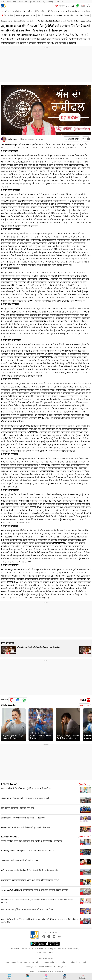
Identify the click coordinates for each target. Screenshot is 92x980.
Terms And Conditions (45, 953)
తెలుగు (21, 2)
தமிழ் (44, 2)
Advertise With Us (39, 948)
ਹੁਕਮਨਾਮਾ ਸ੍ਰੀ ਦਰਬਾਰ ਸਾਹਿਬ (25, 15)
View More (84, 705)
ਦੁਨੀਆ (29, 11)
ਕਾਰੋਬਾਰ (87, 11)
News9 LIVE (50, 966)
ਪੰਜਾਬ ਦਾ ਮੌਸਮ (9, 15)
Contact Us (16, 948)
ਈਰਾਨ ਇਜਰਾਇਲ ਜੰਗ (82, 15)
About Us (26, 948)
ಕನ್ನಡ (15, 2)
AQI (72, 6)
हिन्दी (3, 2)
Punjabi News (7, 21)
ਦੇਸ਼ (24, 11)
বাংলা (38, 2)
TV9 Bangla (60, 962)
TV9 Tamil (82, 962)
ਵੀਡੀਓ (68, 11)
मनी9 (57, 2)
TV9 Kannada (48, 962)
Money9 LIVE (62, 966)
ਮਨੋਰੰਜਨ (43, 11)
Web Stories (9, 705)
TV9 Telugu (36, 962)
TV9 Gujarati (72, 962)
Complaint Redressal (57, 948)
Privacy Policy (73, 948)
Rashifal (33, 21)
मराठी (26, 2)
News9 (9, 2)
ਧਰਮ (63, 11)
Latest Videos (10, 836)
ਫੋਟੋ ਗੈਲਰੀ (51, 11)
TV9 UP (41, 966)
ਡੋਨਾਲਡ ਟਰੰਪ (69, 15)
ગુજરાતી (33, 2)
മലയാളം (50, 2)
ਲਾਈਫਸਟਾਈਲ (78, 11)
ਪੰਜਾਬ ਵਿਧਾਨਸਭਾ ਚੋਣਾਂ (45, 15)
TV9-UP (63, 2)
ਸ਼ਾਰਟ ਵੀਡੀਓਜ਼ (16, 11)
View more (84, 784)
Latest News (9, 784)
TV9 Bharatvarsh (12, 962)
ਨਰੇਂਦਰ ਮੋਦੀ (58, 15)
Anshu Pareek (13, 139)
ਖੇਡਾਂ (58, 11)
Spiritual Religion (21, 21)
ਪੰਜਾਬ (7, 11)
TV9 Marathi (25, 962)
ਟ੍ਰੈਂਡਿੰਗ (36, 11)
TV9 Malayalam (30, 966)
